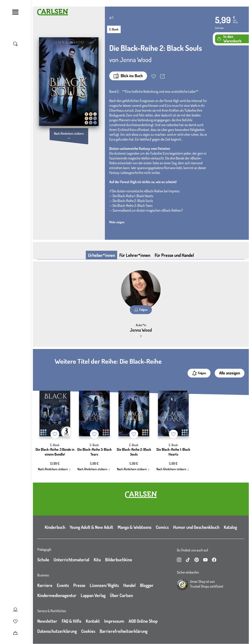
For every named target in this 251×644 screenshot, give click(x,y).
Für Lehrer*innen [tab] (135, 255)
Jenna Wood (136, 59)
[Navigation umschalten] (15, 12)
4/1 (111, 18)
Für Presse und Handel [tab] (174, 255)
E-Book (114, 29)
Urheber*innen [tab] (101, 255)
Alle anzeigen (230, 373)
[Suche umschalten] (15, 44)
